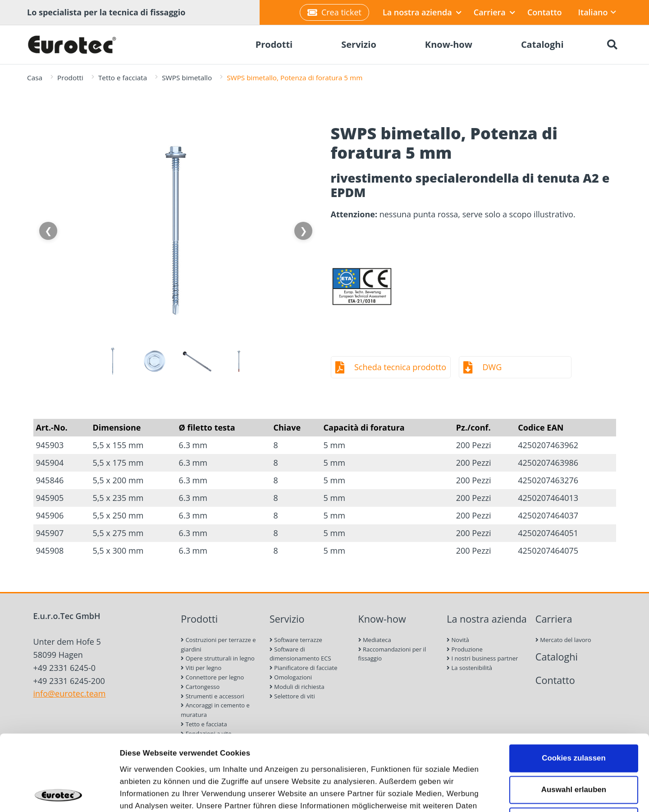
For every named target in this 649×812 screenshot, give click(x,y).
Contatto (545, 12)
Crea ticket (334, 12)
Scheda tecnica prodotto (400, 367)
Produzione (465, 649)
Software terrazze (296, 640)
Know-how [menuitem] (449, 44)
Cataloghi (557, 657)
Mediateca (375, 640)
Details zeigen (513, 793)
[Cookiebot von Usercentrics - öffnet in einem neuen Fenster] (58, 794)
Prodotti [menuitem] (274, 44)
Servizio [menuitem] (359, 44)
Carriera (494, 12)
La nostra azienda (422, 12)
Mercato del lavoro (563, 640)
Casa (35, 78)
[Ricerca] (612, 45)
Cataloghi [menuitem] (542, 44)
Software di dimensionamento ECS (300, 654)
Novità (458, 640)
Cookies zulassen (574, 682)
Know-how (382, 619)
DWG (492, 367)
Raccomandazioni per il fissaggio (392, 654)
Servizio (287, 619)
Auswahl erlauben (574, 714)
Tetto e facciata (123, 78)
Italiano (597, 12)
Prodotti (70, 78)
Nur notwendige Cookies (574, 746)
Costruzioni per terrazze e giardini (218, 645)
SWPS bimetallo (187, 78)
